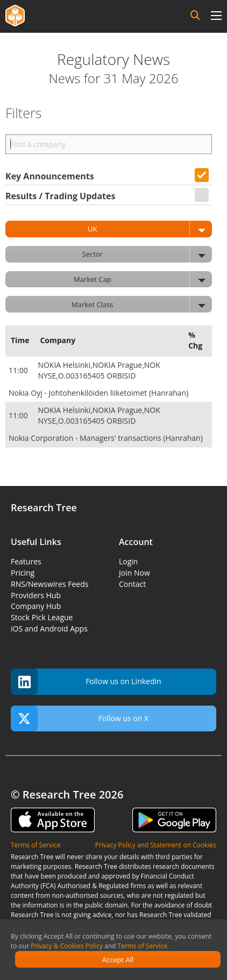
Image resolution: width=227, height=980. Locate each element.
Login (128, 561)
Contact (132, 584)
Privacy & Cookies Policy (67, 946)
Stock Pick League (42, 617)
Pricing (23, 573)
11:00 (19, 370)
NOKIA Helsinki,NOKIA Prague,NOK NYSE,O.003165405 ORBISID (99, 370)
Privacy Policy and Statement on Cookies (156, 845)
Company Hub (36, 606)
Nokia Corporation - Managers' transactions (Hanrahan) (106, 438)
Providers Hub (36, 595)
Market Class (142, 304)
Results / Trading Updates (60, 196)
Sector (147, 254)
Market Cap (143, 280)
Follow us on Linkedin (86, 682)
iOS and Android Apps (49, 629)
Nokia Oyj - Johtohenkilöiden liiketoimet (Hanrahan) (98, 393)
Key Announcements (50, 176)
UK (150, 229)
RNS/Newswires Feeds (49, 584)
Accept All (118, 960)
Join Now (134, 573)
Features (26, 561)
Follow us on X (80, 719)
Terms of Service (143, 946)
